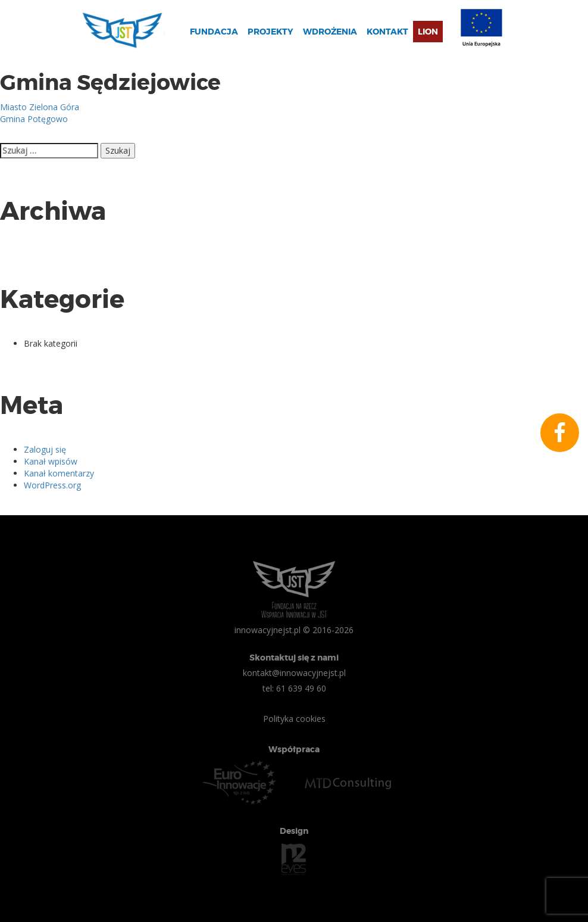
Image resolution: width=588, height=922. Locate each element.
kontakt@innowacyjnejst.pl (294, 673)
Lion (428, 32)
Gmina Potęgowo (34, 119)
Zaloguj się (45, 449)
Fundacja (214, 32)
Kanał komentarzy (59, 473)
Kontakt (387, 32)
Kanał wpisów (51, 461)
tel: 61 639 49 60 (294, 688)
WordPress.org (52, 485)
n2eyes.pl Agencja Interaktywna (294, 859)
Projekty (270, 32)
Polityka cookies (294, 719)
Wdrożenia (330, 32)
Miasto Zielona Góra (40, 107)
